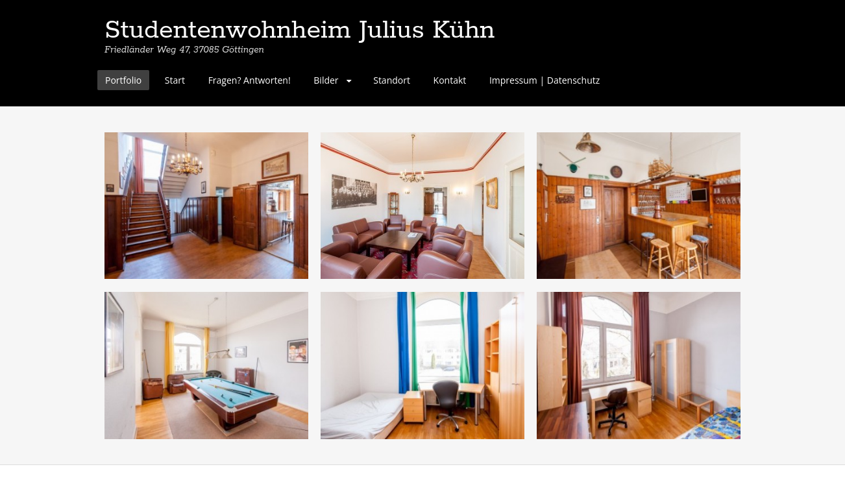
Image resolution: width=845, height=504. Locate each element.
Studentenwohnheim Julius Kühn (300, 30)
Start (175, 80)
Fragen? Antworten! (250, 80)
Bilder (326, 80)
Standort (392, 80)
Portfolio (123, 80)
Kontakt (450, 80)
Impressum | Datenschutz (545, 80)
